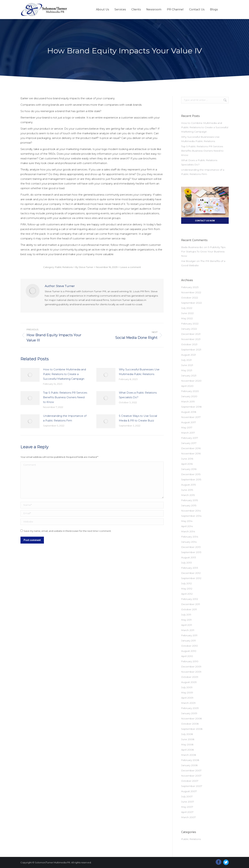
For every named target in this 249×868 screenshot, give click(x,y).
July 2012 (186, 583)
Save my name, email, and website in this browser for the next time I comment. (67, 531)
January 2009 (189, 713)
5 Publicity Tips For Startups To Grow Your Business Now (203, 252)
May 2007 (187, 807)
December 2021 (191, 334)
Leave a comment (131, 267)
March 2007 (188, 817)
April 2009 (187, 698)
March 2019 (188, 402)
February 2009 (190, 708)
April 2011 (187, 625)
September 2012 (191, 578)
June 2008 (188, 739)
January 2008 (189, 765)
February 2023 (190, 287)
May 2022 (187, 318)
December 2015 (191, 474)
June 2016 (187, 459)
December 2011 (191, 604)
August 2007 (189, 791)
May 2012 (187, 589)
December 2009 (191, 667)
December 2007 (191, 770)
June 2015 (187, 490)
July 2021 (186, 360)
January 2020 (189, 396)
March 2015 (188, 495)
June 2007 (188, 802)
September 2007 (192, 786)
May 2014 (187, 521)
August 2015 (188, 485)
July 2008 (187, 734)
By (84, 267)
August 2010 (189, 651)
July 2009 (187, 687)
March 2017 (188, 433)
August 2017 (189, 422)
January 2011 (189, 641)
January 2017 (189, 443)
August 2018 (189, 412)
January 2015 (189, 505)
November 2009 (191, 672)
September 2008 (192, 729)
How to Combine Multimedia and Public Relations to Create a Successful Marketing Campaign (64, 374)
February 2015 (189, 500)
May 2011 (186, 620)
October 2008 (190, 724)
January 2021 (189, 376)
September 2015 (191, 479)
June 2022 (187, 313)
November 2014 (191, 511)
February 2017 (190, 438)
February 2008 (190, 760)
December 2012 (191, 573)
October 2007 (190, 781)
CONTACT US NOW (205, 221)
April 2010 (187, 656)
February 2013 (190, 568)
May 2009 (187, 693)
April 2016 (187, 464)
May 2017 (187, 428)
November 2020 (191, 381)
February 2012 (190, 599)
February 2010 (190, 661)
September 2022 (191, 303)
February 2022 (190, 324)
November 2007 (191, 776)
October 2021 (189, 344)
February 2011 (189, 635)
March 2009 (188, 703)
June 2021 (187, 365)
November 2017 (191, 417)
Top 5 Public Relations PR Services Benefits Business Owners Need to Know (65, 397)
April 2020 (187, 386)
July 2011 (186, 615)
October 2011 (189, 609)
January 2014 (189, 542)
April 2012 (187, 594)
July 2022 (187, 308)
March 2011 (188, 630)
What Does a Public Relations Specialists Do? (138, 395)
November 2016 (191, 453)
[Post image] (30, 375)
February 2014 (190, 537)
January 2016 (189, 469)
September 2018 (191, 407)
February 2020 (190, 391)
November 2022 (191, 292)
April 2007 (187, 812)
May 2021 (187, 370)
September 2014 (191, 516)
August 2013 (189, 557)
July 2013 (186, 563)
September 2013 (191, 552)
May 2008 (187, 744)
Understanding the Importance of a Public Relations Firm (65, 418)
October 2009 (190, 677)
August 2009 (189, 682)
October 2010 (189, 646)
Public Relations (64, 267)
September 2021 (191, 350)
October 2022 (190, 298)
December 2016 (191, 448)
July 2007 (187, 796)
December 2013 (191, 547)
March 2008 (189, 755)
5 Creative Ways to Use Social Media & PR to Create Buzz (138, 418)
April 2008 (187, 750)
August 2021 (189, 355)
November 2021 (191, 339)
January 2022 (189, 329)
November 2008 (191, 719)
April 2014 (187, 526)
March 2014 (188, 531)
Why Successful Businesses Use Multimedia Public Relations (139, 372)
